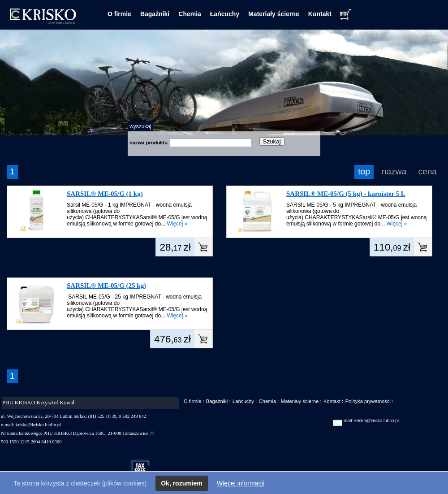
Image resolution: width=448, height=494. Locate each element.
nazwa (394, 171)
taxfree (144, 469)
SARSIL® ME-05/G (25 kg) (106, 286)
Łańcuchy (225, 14)
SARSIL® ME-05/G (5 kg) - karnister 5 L (346, 194)
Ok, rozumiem (182, 483)
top (364, 171)
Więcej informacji (241, 483)
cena (427, 171)
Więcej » (177, 224)
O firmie (119, 14)
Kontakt (320, 14)
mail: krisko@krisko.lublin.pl (371, 421)
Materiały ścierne (274, 14)
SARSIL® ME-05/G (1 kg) (105, 194)
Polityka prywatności (368, 401)
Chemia (190, 14)
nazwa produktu (149, 143)
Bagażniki (155, 14)
